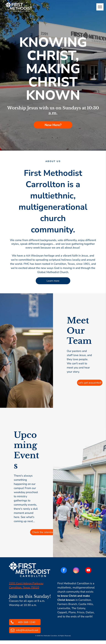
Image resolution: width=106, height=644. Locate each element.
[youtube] (88, 571)
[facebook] (64, 571)
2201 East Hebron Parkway (26, 583)
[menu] (100, 7)
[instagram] (76, 571)
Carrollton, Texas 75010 (24, 588)
